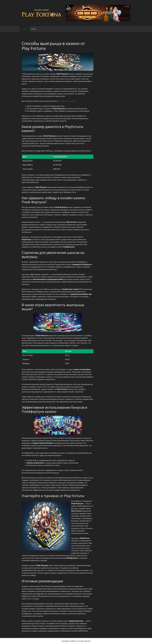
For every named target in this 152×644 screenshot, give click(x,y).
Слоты (34, 29)
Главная (25, 29)
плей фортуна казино (66, 101)
